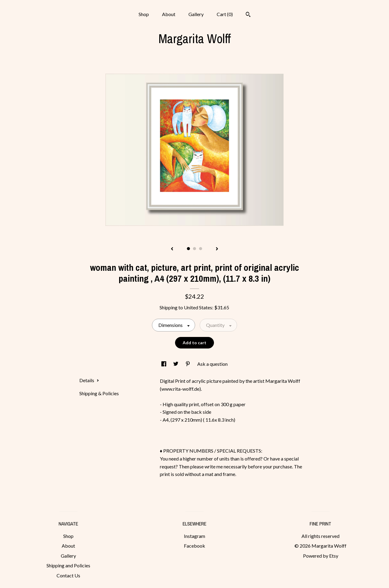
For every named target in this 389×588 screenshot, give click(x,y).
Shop (144, 14)
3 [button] (201, 249)
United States (198, 307)
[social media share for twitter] (176, 364)
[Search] (248, 15)
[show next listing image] (217, 249)
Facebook (194, 546)
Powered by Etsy (321, 556)
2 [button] (194, 249)
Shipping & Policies (99, 393)
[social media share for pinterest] (188, 364)
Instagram (194, 536)
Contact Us (68, 575)
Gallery (196, 14)
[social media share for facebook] (164, 364)
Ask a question (212, 364)
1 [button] (188, 249)
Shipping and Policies (68, 565)
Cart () (225, 14)
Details (89, 380)
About (169, 14)
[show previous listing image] (172, 249)
